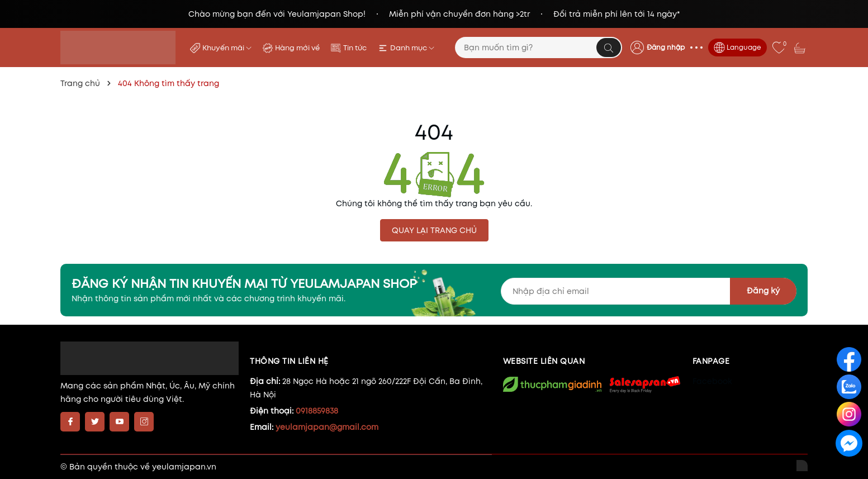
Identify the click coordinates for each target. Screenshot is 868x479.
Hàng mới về (297, 48)
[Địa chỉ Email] (649, 291)
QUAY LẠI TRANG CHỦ (434, 230)
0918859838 (317, 411)
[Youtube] (119, 422)
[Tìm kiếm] (609, 48)
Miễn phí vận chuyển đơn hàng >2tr (459, 14)
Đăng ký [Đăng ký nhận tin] (763, 291)
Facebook (712, 381)
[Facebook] (70, 422)
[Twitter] (95, 422)
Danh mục (412, 48)
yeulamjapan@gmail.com (327, 427)
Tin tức (355, 48)
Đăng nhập (666, 47)
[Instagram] (144, 422)
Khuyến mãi (227, 48)
